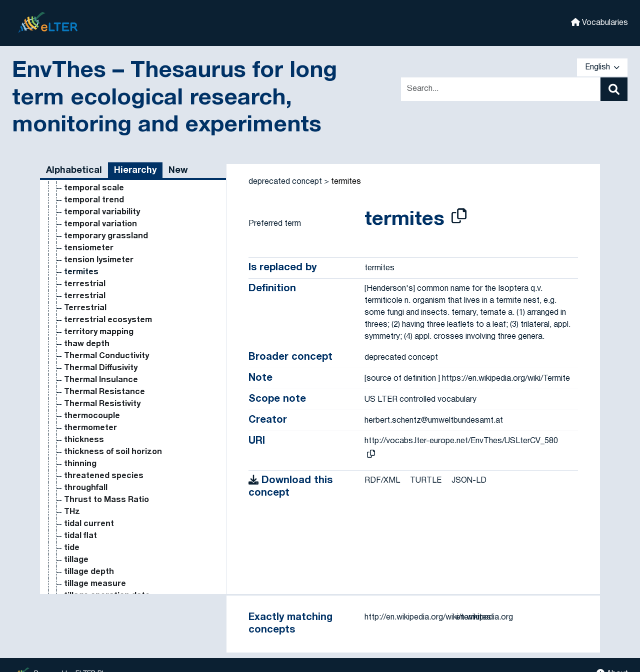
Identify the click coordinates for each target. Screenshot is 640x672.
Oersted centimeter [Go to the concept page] (104, 367)
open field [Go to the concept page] (83, 523)
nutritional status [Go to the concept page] (99, 223)
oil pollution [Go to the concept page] (87, 391)
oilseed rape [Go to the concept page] (89, 403)
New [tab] (178, 171)
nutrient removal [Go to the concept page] (97, 187)
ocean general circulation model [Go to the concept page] (128, 331)
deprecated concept (285, 182)
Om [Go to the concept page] (71, 463)
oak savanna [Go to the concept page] (89, 259)
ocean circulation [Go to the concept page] (99, 307)
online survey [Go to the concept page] (90, 499)
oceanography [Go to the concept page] (93, 343)
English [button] (602, 67)
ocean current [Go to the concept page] (93, 319)
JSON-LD (469, 481)
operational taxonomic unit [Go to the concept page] (118, 559)
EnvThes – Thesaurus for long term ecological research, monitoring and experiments (174, 98)
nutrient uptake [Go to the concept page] (95, 211)
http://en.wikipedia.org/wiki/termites (428, 618)
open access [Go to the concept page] (90, 511)
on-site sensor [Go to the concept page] (94, 487)
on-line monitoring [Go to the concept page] (100, 475)
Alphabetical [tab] (74, 171)
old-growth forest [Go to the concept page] (99, 439)
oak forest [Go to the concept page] (84, 247)
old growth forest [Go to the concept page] (98, 415)
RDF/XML (382, 481)
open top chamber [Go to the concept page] (100, 547)
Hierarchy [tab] (135, 171)
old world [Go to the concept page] (82, 427)
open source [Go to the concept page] (89, 535)
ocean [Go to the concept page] (76, 283)
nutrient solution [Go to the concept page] (97, 199)
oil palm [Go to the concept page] (79, 379)
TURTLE (426, 481)
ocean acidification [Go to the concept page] (102, 295)
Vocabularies (599, 22)
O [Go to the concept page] (67, 235)
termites (346, 182)
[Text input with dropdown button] (500, 89)
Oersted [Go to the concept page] (81, 355)
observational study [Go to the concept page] (104, 271)
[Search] (614, 89)
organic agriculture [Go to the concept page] (102, 571)
